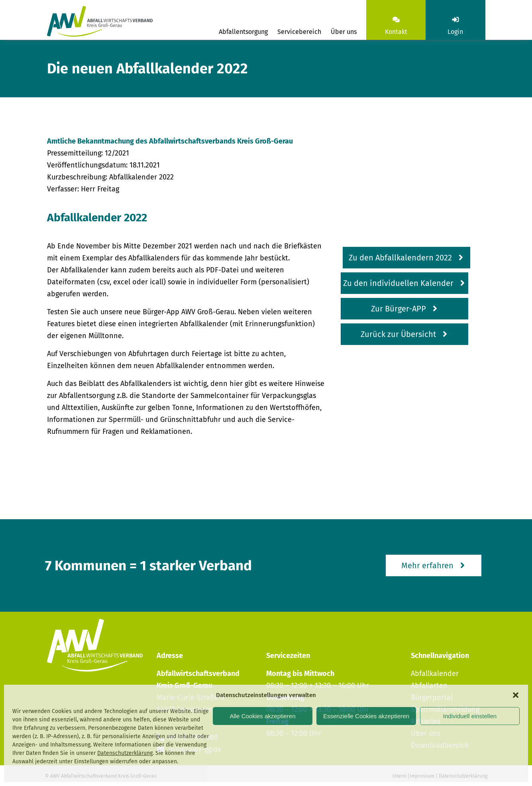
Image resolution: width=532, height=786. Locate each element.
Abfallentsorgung (243, 32)
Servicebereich (299, 32)
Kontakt (396, 32)
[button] (516, 695)
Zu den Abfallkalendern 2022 (400, 258)
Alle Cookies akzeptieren (262, 716)
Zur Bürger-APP (399, 309)
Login (455, 32)
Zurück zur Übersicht (398, 334)
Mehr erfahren (427, 565)
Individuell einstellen (470, 716)
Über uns (344, 32)
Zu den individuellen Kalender (398, 283)
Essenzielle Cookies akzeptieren (366, 716)
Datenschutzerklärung (125, 753)
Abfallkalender (435, 674)
